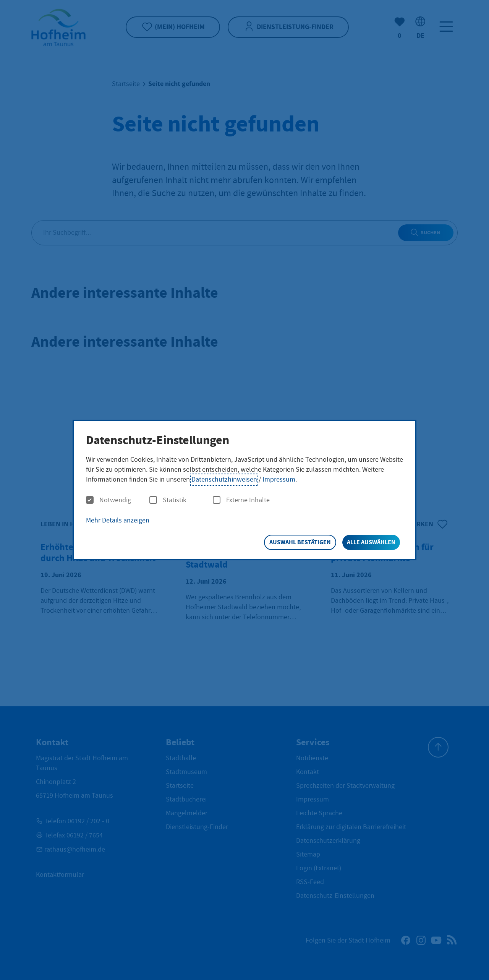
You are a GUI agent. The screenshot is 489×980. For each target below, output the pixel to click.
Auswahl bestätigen (300, 542)
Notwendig (108, 500)
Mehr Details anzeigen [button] (118, 520)
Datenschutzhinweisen (224, 479)
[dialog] (244, 490)
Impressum (279, 479)
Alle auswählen (371, 542)
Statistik (168, 500)
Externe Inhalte (241, 500)
